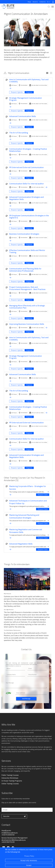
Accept (29, 865)
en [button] (49, 2)
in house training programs (12, 781)
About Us (35, 2)
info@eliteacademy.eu (10, 833)
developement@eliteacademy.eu (14, 840)
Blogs (29, 2)
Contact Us (42, 2)
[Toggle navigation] (53, 7)
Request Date (43, 495)
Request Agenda (17, 92)
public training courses (10, 775)
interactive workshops (10, 778)
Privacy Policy (29, 856)
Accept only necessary (29, 860)
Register (29, 92)
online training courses (10, 784)
